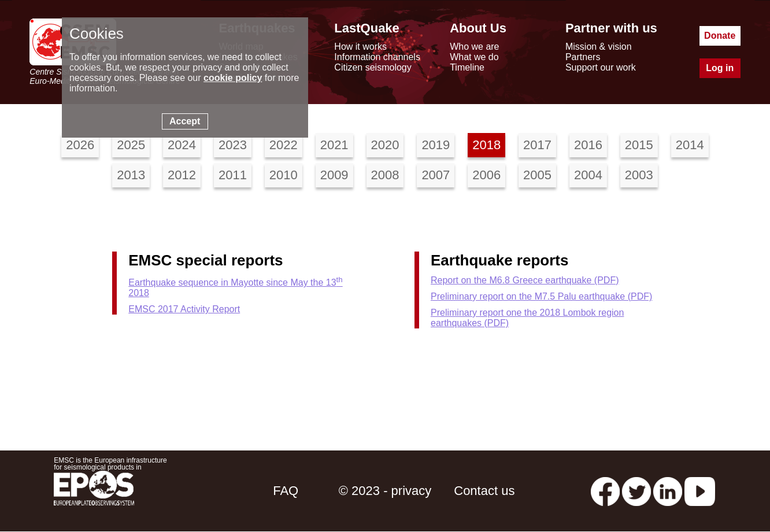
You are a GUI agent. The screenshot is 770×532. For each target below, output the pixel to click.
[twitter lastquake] (636, 491)
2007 (436, 175)
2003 (639, 175)
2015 (639, 145)
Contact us (484, 491)
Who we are (474, 47)
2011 (233, 175)
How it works (360, 47)
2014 (690, 145)
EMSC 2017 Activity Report (184, 309)
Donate (720, 36)
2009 (334, 175)
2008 (385, 175)
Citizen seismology (373, 67)
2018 (486, 145)
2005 (537, 175)
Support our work (601, 67)
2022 (284, 145)
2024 (182, 145)
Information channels (377, 57)
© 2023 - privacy (385, 491)
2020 (385, 145)
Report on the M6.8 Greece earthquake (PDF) (525, 280)
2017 (537, 145)
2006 (486, 175)
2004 (588, 175)
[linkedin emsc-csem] (668, 491)
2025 (131, 145)
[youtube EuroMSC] (700, 491)
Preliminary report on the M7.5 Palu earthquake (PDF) (541, 296)
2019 (436, 145)
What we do (474, 57)
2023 (233, 145)
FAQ (286, 491)
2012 (182, 175)
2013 (131, 175)
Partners (583, 57)
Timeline (467, 67)
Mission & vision (599, 47)
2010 (284, 175)
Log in (720, 68)
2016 (588, 145)
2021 (334, 145)
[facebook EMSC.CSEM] (605, 491)
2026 (80, 145)
